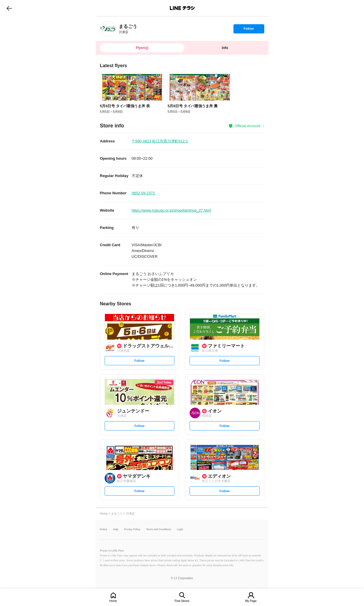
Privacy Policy (132, 529)
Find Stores (182, 601)
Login (180, 529)
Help (116, 529)
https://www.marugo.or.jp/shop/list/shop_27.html (171, 210)
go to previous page (9, 8)
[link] (108, 29)
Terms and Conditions (159, 529)
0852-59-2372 (143, 193)
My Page (251, 601)
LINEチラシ (183, 8)
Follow (249, 30)
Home (113, 601)
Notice (104, 529)
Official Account (247, 126)
